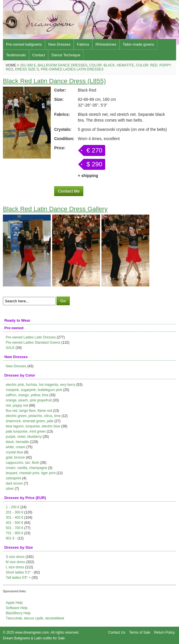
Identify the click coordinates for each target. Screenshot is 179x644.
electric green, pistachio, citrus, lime (33, 416)
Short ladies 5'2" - (19, 572)
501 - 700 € (15, 528)
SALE (10, 348)
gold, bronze (15, 457)
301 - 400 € (15, 518)
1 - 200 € (13, 507)
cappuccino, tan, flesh (22, 463)
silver (10, 489)
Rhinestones (106, 44)
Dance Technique (66, 55)
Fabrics (83, 44)
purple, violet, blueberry (24, 437)
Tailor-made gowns (139, 44)
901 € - (11, 538)
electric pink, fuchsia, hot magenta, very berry (40, 385)
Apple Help (14, 603)
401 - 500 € (15, 523)
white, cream (16, 447)
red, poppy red (17, 405)
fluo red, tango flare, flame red (29, 411)
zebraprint (13, 478)
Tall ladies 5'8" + (18, 578)
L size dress (15, 567)
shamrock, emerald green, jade (30, 421)
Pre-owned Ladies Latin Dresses (72, 69)
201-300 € (28, 65)
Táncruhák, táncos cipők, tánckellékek (35, 618)
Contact (39, 55)
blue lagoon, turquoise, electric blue (33, 426)
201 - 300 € (15, 512)
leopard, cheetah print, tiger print (31, 473)
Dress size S (27, 69)
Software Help (17, 608)
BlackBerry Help (18, 613)
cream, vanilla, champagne (26, 468)
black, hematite (17, 442)
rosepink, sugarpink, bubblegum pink (34, 390)
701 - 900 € (15, 533)
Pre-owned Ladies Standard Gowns (33, 343)
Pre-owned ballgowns (24, 44)
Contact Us (117, 632)
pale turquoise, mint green (26, 431)
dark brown (14, 483)
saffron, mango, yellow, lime (27, 395)
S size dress (15, 557)
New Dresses (59, 44)
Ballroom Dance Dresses (62, 65)
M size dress (15, 562)
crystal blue (15, 452)
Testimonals (16, 55)
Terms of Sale (140, 632)
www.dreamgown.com (32, 632)
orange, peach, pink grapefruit (29, 400)
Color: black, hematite (112, 65)
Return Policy (164, 632)
